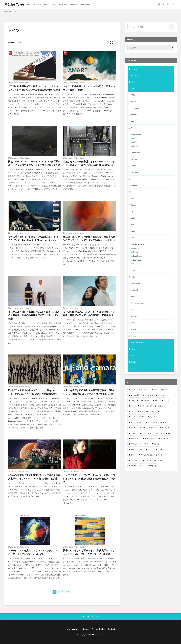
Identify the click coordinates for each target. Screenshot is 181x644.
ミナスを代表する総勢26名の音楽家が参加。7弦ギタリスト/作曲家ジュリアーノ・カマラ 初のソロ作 (89, 392)
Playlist (54, 4)
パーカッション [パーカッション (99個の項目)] (150, 439)
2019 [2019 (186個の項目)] (164, 422)
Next (68, 592)
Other (133, 355)
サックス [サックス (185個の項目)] (134, 428)
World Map (85, 4)
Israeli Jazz (137, 256)
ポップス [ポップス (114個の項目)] (159, 433)
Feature (37, 4)
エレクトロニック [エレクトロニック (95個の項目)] (137, 450)
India (133, 218)
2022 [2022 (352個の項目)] (157, 401)
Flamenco (134, 185)
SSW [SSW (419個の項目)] (132, 401)
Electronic (135, 172)
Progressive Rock (138, 303)
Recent (11, 43)
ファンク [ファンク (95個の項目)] (156, 444)
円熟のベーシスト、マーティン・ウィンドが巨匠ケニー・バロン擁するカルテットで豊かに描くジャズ (34, 163)
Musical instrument (138, 342)
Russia (133, 329)
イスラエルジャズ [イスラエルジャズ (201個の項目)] (137, 422)
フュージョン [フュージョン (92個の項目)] (162, 450)
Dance (133, 166)
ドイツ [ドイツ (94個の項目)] (150, 450)
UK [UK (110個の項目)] (169, 433)
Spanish (134, 336)
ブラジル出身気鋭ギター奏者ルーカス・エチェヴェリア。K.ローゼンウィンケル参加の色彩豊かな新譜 (34, 88)
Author (76, 629)
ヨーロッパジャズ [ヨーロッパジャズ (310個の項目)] (146, 406)
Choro (136, 138)
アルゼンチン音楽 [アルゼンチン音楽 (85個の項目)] (147, 455)
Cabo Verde (135, 153)
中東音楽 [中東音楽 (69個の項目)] (153, 466)
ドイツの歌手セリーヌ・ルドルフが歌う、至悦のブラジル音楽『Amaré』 (89, 88)
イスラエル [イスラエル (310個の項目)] (161, 406)
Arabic (133, 102)
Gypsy (133, 205)
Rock (133, 323)
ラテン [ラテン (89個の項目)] (133, 455)
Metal (133, 277)
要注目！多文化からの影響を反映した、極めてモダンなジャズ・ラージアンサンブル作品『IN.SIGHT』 (89, 238)
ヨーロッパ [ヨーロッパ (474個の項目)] (149, 395)
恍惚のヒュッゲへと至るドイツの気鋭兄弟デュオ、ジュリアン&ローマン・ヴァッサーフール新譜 (89, 552)
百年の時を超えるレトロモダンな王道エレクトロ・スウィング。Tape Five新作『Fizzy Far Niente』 (34, 238)
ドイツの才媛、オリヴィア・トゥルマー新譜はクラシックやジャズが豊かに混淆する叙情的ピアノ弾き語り (89, 479)
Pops (133, 296)
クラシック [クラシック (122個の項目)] (166, 428)
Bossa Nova (138, 134)
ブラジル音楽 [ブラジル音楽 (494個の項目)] (135, 395)
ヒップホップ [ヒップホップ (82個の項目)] (135, 460)
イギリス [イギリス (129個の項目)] (154, 428)
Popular (18, 43)
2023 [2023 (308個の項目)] (132, 411)
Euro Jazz (137, 248)
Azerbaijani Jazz (139, 244)
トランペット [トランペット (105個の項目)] (135, 439)
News (29, 4)
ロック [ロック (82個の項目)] (160, 455)
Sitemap (85, 629)
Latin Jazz (137, 260)
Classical (134, 159)
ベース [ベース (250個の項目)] (133, 417)
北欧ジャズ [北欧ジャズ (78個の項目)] (160, 460)
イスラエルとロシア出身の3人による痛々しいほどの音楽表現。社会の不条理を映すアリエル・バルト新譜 (34, 315)
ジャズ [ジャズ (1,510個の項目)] (133, 390)
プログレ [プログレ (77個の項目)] (134, 466)
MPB (135, 142)
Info (68, 629)
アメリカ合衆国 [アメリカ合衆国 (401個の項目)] (144, 401)
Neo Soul (134, 290)
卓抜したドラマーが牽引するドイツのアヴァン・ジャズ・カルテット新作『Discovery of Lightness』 (89, 163)
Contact (111, 629)
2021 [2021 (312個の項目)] (165, 401)
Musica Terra (98, 635)
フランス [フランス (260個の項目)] (151, 411)
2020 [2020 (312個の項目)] (132, 406)
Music (46, 4)
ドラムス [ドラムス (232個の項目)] (152, 417)
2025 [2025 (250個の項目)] (142, 417)
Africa (133, 95)
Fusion (136, 252)
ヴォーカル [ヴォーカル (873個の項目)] (144, 390)
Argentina (135, 108)
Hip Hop (134, 211)
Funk (133, 198)
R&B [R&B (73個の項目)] (144, 466)
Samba (136, 146)
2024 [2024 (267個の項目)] (141, 411)
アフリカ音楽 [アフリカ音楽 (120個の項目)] (147, 433)
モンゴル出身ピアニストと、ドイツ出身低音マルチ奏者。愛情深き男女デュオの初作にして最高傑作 (89, 313)
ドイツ (17, 11)
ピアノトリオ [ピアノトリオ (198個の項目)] (153, 422)
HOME (9, 11)
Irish (132, 225)
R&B (132, 310)
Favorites (74, 4)
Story (133, 369)
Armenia (134, 115)
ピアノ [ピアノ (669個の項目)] (156, 390)
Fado (133, 179)
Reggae (134, 316)
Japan (133, 231)
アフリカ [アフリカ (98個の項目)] (134, 444)
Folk (132, 192)
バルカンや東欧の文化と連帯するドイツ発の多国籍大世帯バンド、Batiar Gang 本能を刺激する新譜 (34, 477)
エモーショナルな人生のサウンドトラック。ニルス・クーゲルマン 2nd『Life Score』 (33, 552)
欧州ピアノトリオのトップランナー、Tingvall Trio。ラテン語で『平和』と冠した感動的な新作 (33, 392)
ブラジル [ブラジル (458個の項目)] (161, 395)
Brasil (133, 128)
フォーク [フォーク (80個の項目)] (148, 460)
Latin (133, 270)
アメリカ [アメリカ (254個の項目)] (163, 411)
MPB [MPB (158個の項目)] (144, 428)
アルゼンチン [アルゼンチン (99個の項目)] (165, 439)
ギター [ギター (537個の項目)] (165, 390)
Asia (132, 121)
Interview (63, 4)
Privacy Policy (98, 629)
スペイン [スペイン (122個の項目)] (134, 433)
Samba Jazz (138, 264)
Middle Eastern (137, 283)
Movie (133, 82)
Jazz (132, 238)
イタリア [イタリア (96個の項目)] (145, 444)
